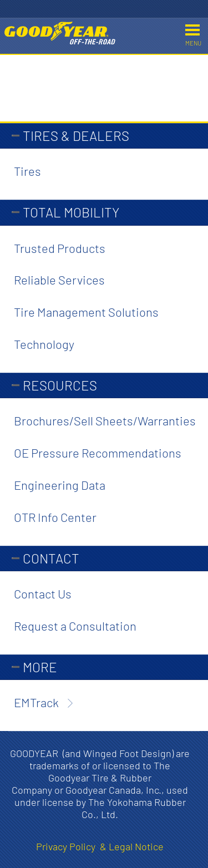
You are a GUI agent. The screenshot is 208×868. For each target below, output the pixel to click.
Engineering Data (60, 485)
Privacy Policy (68, 846)
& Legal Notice (132, 846)
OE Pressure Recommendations (98, 453)
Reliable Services (59, 280)
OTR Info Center (55, 517)
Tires (27, 171)
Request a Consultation (75, 626)
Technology (44, 344)
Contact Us (43, 593)
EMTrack (36, 702)
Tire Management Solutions (86, 312)
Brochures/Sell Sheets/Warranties (105, 420)
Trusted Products (60, 248)
